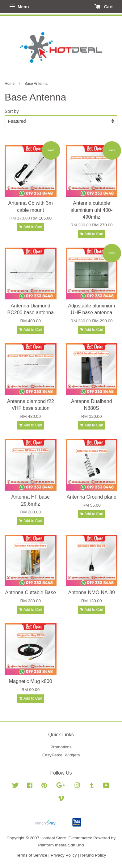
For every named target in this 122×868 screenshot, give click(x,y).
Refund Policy (93, 855)
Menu (19, 7)
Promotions (61, 747)
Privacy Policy (64, 855)
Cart (104, 7)
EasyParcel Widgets (61, 755)
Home (10, 84)
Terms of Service (32, 855)
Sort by (12, 111)
